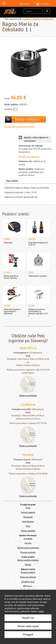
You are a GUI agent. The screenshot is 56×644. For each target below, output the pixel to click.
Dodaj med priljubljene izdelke (20, 126)
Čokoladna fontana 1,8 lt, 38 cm (38, 244)
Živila (28, 508)
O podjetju (28, 539)
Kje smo (28, 543)
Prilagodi (28, 634)
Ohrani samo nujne (28, 626)
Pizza (28, 526)
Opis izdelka (12, 181)
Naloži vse (28, 618)
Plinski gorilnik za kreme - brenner (11, 277)
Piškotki (28, 565)
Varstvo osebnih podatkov (28, 560)
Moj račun (25, 4)
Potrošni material (28, 512)
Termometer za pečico (38, 276)
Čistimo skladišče (28, 531)
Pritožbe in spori (28, 582)
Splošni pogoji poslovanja (28, 548)
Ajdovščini (49, 19)
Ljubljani (27, 19)
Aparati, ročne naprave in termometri (36, 139)
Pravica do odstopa (28, 577)
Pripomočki (28, 517)
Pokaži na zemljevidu (28, 396)
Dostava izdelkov (28, 572)
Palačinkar (8, 243)
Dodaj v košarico (27, 119)
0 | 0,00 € (43, 4)
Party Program (28, 522)
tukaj (41, 611)
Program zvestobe (28, 552)
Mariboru (37, 19)
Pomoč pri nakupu (29, 156)
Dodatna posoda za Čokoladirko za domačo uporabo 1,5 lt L (38, 312)
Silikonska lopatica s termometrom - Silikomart (12, 311)
